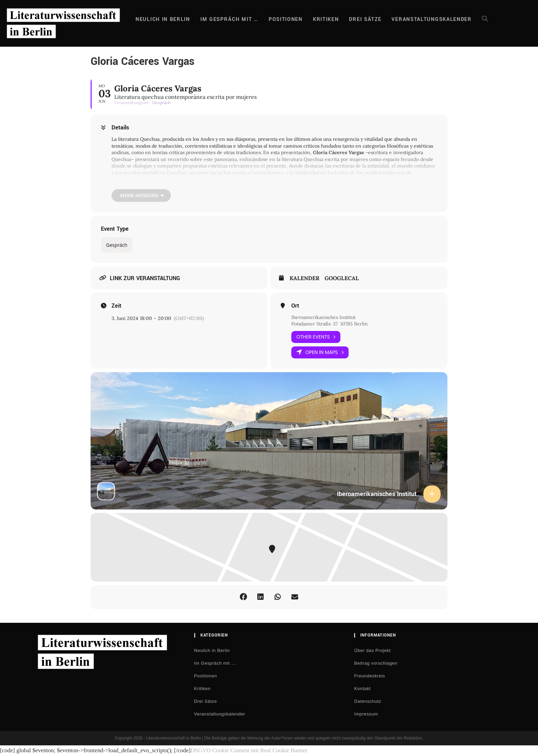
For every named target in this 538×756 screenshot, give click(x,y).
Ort (295, 306)
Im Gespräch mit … (215, 663)
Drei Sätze (206, 701)
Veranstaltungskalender (220, 714)
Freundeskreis (370, 676)
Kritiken (202, 689)
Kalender (305, 278)
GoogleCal (342, 278)
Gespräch (117, 245)
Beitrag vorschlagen (376, 663)
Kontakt (362, 689)
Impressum (366, 714)
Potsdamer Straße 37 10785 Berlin (330, 324)
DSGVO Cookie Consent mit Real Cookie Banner (249, 750)
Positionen (206, 676)
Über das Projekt (372, 650)
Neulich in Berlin (212, 650)
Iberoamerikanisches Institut (323, 317)
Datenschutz (368, 701)
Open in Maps (320, 352)
